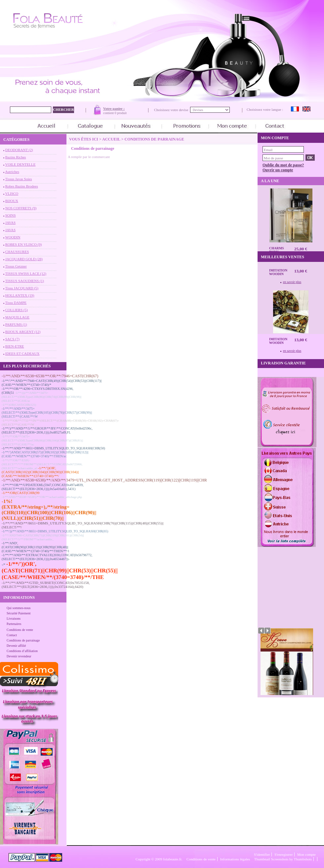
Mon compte (306, 854)
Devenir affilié (16, 646)
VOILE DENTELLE (20, 164)
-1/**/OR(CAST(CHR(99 (20, 493)
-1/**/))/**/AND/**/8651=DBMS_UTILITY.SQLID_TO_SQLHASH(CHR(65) (55, 531)
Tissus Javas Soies (19, 179)
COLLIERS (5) (17, 310)
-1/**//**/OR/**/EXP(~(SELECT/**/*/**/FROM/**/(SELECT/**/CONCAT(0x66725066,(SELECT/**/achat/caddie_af (42, 464)
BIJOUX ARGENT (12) (23, 332)
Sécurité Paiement (19, 613)
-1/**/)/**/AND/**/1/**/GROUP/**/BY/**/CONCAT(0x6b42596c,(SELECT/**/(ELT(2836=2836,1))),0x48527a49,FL (47, 430)
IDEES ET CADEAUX (22, 353)
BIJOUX (12, 201)
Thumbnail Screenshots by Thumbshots (283, 859)
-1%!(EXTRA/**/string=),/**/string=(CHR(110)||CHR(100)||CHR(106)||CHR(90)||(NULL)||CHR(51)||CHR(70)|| (49, 510)
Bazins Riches (16, 157)
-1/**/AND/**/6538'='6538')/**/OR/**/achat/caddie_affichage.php (42, 497)
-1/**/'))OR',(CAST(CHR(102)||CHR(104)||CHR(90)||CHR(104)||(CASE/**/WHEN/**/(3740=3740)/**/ (40, 472)
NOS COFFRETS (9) (21, 208)
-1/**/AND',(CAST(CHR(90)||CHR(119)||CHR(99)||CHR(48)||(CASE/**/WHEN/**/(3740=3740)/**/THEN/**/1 (36, 547)
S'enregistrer (283, 854)
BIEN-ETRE (15, 346)
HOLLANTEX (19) (20, 295)
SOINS (11, 215)
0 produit (121, 113)
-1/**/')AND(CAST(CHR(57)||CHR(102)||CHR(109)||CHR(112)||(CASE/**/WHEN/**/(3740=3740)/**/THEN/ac (45, 454)
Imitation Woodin (278, 272)
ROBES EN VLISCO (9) (24, 244)
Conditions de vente (20, 630)
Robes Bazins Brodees (22, 186)
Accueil (111, 139)
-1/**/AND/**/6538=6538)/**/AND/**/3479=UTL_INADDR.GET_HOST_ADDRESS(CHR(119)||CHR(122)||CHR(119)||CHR (104, 480)
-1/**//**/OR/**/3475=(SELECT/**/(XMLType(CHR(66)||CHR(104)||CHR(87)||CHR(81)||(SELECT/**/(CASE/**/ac (42, 440)
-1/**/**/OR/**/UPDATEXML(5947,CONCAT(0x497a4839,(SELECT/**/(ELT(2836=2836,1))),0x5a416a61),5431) (43, 487)
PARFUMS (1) (16, 324)
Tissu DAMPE (16, 303)
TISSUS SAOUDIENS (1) (25, 281)
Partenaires (14, 624)
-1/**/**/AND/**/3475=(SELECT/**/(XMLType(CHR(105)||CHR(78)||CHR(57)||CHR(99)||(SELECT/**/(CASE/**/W (47, 413)
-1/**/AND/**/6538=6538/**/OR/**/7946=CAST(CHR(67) (50, 376)
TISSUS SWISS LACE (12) (26, 273)
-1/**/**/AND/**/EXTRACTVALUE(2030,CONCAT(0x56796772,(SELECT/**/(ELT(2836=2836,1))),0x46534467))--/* (47, 560)
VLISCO (12, 193)
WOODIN (13, 237)
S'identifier (262, 854)
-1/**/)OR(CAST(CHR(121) (19, 405)
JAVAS (10, 223)
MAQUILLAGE (17, 317)
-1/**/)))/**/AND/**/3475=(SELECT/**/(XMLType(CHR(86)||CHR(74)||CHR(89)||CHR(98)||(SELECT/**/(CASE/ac (41, 397)
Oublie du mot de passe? (283, 165)
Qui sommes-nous (19, 608)
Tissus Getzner (16, 266)
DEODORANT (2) (19, 150)
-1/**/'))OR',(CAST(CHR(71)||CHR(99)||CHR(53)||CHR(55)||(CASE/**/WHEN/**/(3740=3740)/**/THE (60, 571)
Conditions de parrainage (23, 640)
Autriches (12, 172)
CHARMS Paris (276, 250)
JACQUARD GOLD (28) (24, 259)
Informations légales (235, 859)
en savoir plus (292, 282)
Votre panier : (114, 108)
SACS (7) (12, 339)
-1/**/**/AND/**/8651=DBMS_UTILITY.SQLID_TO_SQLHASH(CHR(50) (53, 448)
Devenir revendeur (19, 656)
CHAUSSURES (17, 252)
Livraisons (14, 619)
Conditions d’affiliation (22, 651)
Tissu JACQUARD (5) (22, 288)
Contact (12, 635)
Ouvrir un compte (278, 170)
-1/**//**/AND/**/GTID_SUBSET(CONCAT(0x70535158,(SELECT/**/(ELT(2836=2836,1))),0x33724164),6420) (46, 585)
